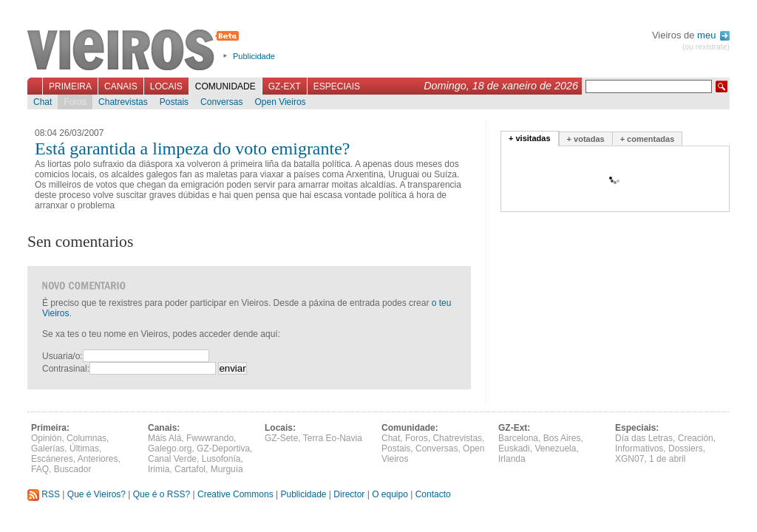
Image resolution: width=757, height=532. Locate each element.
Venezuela (555, 449)
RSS (44, 494)
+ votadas (586, 139)
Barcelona (518, 438)
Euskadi (514, 449)
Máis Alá (164, 438)
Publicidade (254, 56)
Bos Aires (562, 438)
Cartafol (190, 469)
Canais (121, 86)
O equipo (390, 494)
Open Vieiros (280, 102)
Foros (75, 102)
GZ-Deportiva (223, 449)
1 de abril (667, 459)
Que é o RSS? (162, 494)
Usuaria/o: (62, 356)
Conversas (221, 102)
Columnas (86, 438)
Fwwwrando (210, 438)
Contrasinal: (66, 369)
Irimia (159, 469)
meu (713, 35)
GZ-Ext (285, 86)
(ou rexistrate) (706, 47)
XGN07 (629, 459)
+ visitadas (530, 138)
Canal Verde (172, 459)
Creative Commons (235, 494)
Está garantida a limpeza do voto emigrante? (193, 149)
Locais (166, 86)
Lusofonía (221, 459)
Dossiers (686, 449)
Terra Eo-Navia (333, 438)
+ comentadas (648, 139)
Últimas (84, 449)
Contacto (433, 494)
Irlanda (512, 459)
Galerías (48, 449)
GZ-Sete (281, 438)
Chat (43, 102)
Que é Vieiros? (96, 494)
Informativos (639, 449)
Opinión (46, 438)
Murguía (227, 469)
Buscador (73, 469)
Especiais (337, 86)
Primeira (70, 86)
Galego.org (170, 449)
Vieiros (136, 51)
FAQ (40, 469)
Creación (696, 438)
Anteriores (98, 459)
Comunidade (225, 86)
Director (349, 494)
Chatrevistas (123, 102)
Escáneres (52, 459)
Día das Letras (644, 438)
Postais (174, 102)
